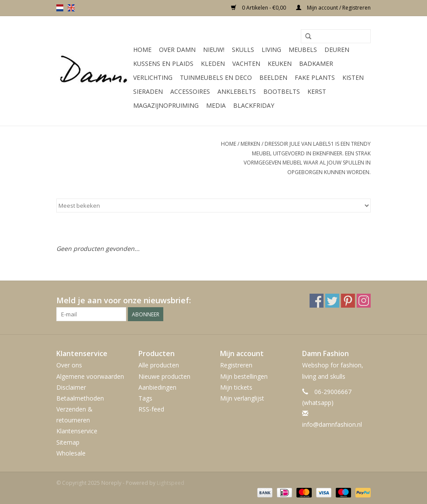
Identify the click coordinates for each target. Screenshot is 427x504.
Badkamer (316, 63)
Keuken (280, 63)
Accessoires (190, 91)
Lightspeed (170, 483)
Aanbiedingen (157, 387)
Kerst (317, 91)
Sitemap (68, 442)
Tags (145, 398)
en (71, 8)
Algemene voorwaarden (90, 376)
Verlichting (153, 77)
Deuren (337, 50)
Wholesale (71, 453)
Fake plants (315, 77)
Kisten (353, 77)
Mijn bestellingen (244, 376)
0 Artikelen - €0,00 (259, 8)
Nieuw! (214, 50)
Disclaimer (71, 387)
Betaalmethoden (80, 398)
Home (142, 50)
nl (60, 8)
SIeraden (148, 91)
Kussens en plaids (163, 63)
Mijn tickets (236, 387)
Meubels (303, 50)
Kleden (213, 63)
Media (216, 105)
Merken (250, 144)
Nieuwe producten (164, 376)
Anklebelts (237, 91)
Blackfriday (254, 105)
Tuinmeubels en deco (216, 77)
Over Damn (177, 50)
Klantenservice (77, 431)
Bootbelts (282, 91)
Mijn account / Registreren (333, 8)
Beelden (273, 77)
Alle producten (159, 365)
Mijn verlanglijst (242, 398)
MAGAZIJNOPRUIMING (166, 105)
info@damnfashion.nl (332, 424)
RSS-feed (151, 409)
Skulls (243, 50)
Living (271, 50)
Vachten (246, 63)
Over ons (69, 365)
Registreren (236, 365)
